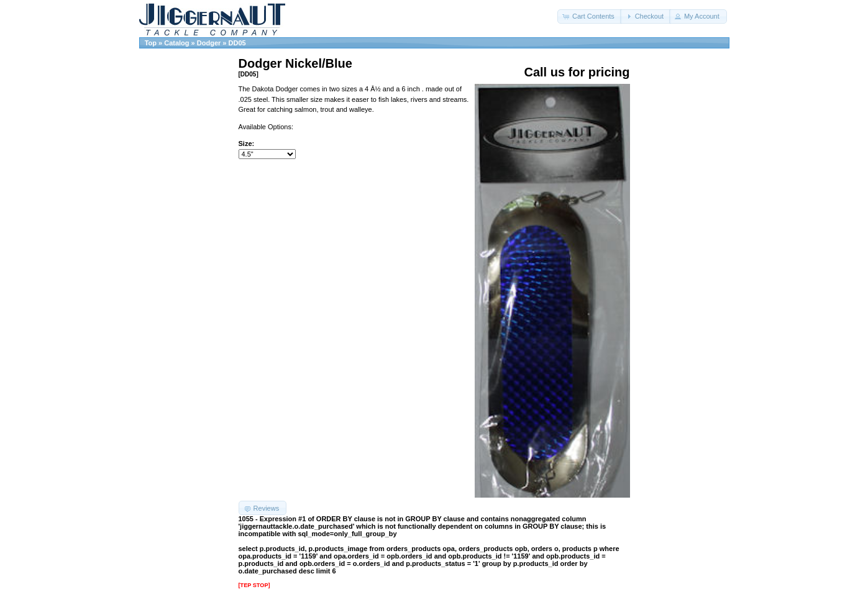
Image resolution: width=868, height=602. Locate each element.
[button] (590, 16)
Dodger (209, 43)
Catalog (176, 43)
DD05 (237, 43)
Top (151, 43)
